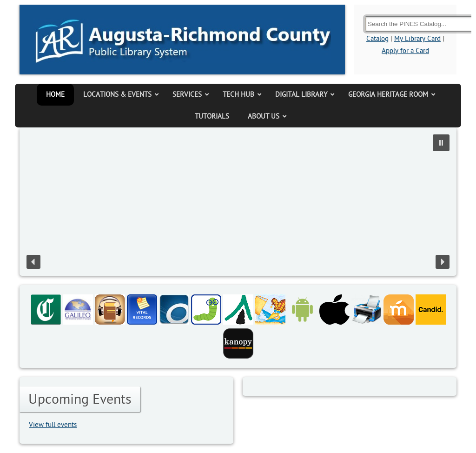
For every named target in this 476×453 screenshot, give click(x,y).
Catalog (377, 39)
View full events (53, 425)
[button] (441, 143)
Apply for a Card (405, 51)
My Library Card (417, 39)
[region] (238, 202)
